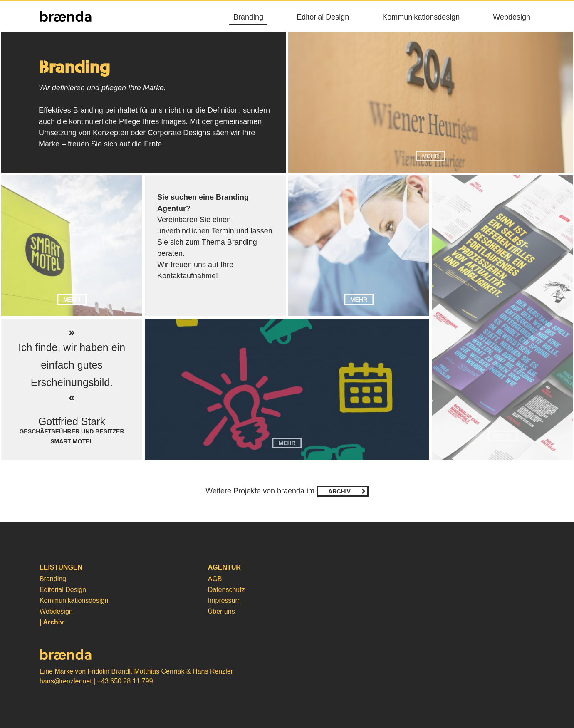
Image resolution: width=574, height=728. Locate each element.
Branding (248, 17)
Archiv (339, 491)
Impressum (224, 600)
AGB (215, 579)
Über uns (221, 611)
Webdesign (512, 17)
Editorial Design (323, 17)
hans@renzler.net (66, 681)
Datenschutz (226, 590)
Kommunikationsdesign (421, 17)
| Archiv (52, 622)
